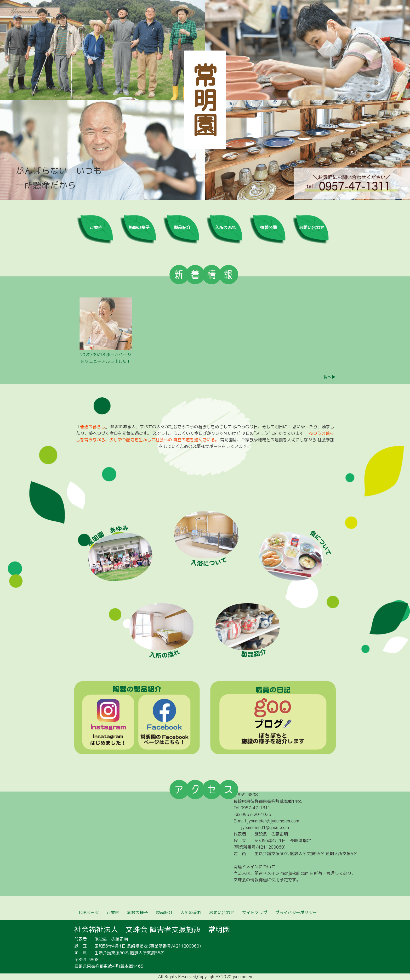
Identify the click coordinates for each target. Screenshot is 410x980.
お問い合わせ (312, 227)
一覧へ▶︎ (327, 377)
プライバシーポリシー (296, 912)
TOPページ (89, 912)
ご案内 (96, 227)
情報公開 (269, 227)
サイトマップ (255, 912)
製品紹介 (182, 227)
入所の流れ (225, 227)
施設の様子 (139, 227)
